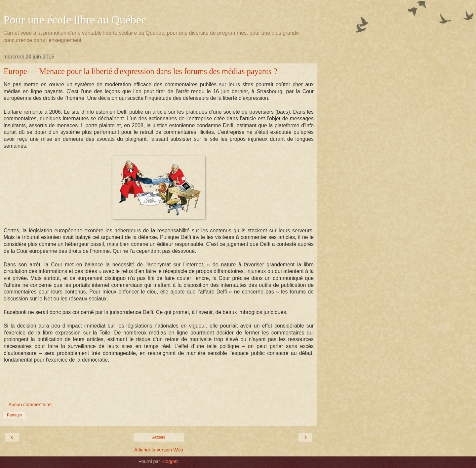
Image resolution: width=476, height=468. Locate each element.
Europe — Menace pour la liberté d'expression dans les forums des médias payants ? (140, 71)
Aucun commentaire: (30, 405)
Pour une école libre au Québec (75, 19)
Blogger (169, 461)
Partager (15, 415)
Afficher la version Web (159, 450)
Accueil (159, 437)
